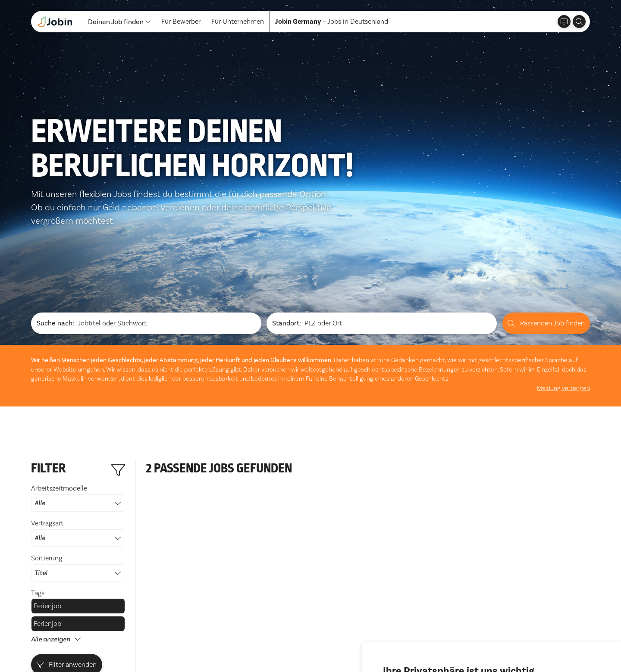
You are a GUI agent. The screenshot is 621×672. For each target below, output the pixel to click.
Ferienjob (47, 494)
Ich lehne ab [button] (462, 641)
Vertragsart (78, 421)
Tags (38, 481)
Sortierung (78, 456)
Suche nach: (55, 211)
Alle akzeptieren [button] (410, 641)
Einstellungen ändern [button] (520, 641)
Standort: (287, 211)
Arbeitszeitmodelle (78, 386)
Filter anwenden (67, 552)
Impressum (93, 645)
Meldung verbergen (563, 276)
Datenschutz (50, 645)
